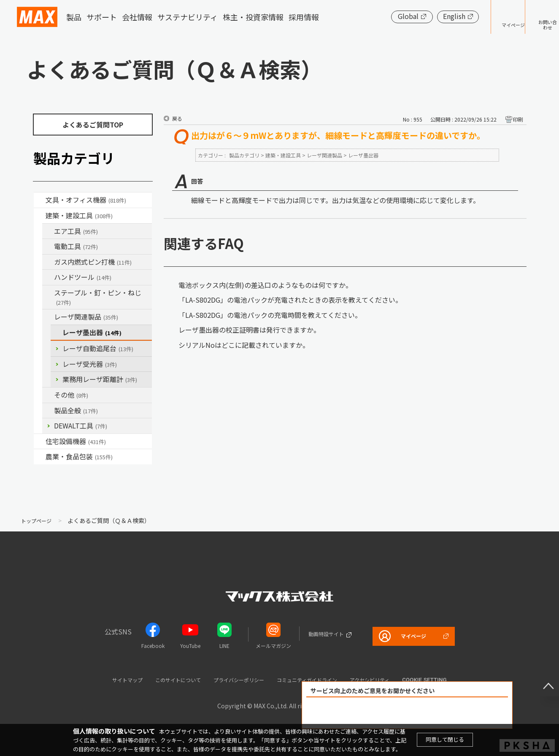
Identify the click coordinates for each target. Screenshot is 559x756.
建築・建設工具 (79, 215)
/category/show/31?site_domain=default (48, 293)
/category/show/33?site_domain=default (48, 262)
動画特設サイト (317, 633)
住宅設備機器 (76, 441)
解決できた (359, 713)
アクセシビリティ (393, 679)
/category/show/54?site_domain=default (48, 231)
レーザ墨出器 (92, 332)
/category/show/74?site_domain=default (48, 277)
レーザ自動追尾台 (98, 348)
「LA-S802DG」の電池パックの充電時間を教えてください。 (270, 315)
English (428, 16)
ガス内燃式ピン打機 (93, 262)
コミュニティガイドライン (318, 679)
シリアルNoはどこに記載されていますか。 (244, 345)
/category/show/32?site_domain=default (48, 317)
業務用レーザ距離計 (100, 379)
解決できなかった (456, 713)
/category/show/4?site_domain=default (40, 200)
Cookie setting (453, 680)
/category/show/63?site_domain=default (48, 247)
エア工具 (76, 231)
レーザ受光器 (90, 364)
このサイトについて (163, 679)
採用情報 (304, 17)
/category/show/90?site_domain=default (48, 411)
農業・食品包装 (79, 456)
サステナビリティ (188, 17)
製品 (74, 17)
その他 (71, 395)
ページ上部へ (542, 680)
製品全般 (76, 410)
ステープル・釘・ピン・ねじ (98, 297)
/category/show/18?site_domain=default (40, 216)
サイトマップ (103, 679)
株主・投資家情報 (253, 17)
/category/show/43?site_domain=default (40, 457)
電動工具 (76, 246)
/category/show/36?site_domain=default (40, 442)
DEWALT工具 (81, 425)
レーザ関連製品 (86, 317)
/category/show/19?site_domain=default (48, 395)
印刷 (518, 119)
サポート (102, 17)
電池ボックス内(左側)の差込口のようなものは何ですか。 (265, 285)
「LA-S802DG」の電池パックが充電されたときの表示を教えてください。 (290, 300)
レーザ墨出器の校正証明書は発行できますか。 (249, 330)
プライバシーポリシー (236, 679)
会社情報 (137, 17)
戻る (177, 118)
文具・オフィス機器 (86, 200)
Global (382, 16)
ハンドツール (83, 277)
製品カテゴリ (244, 155)
